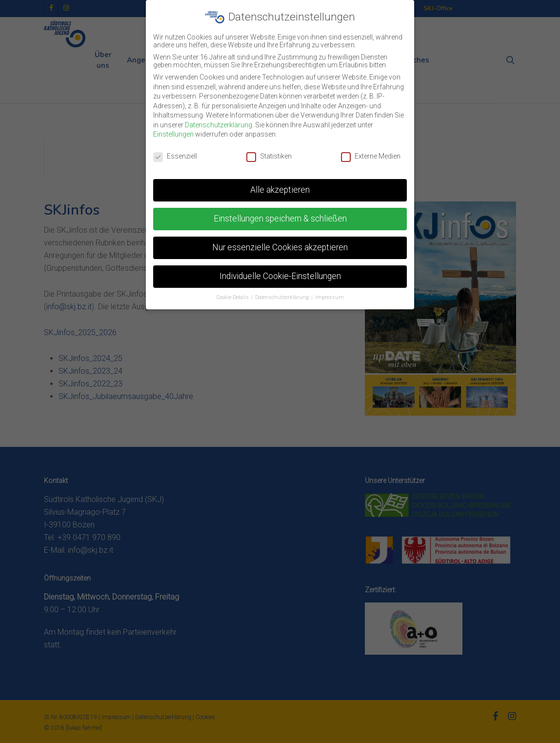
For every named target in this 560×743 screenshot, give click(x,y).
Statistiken (269, 156)
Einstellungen (173, 134)
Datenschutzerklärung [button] (283, 297)
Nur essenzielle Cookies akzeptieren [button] (280, 247)
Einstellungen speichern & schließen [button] (280, 219)
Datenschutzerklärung (219, 125)
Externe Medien (371, 156)
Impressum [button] (330, 297)
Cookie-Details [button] (233, 297)
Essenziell (175, 156)
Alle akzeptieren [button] (280, 190)
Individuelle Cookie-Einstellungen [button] (280, 276)
